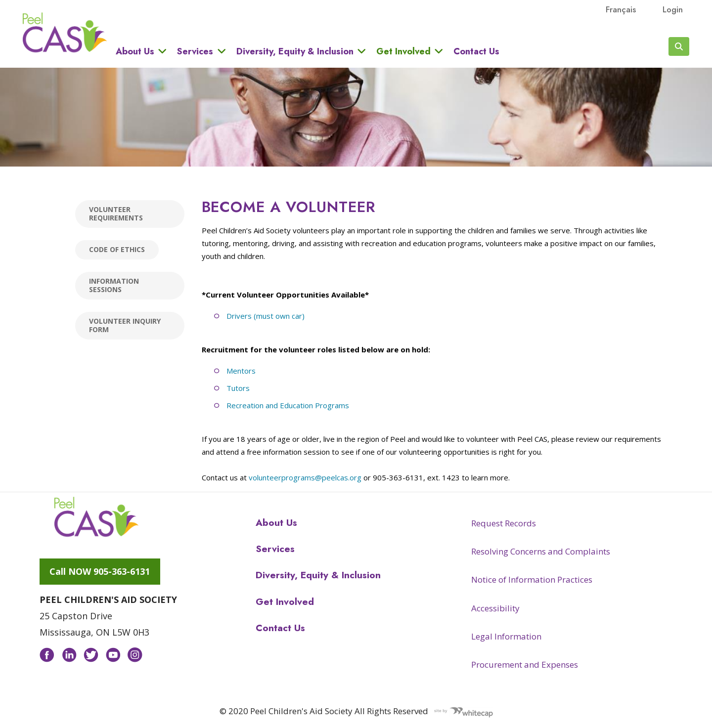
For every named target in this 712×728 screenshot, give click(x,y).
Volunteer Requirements (116, 214)
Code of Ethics (117, 249)
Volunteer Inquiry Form (125, 325)
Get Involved (403, 51)
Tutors (238, 388)
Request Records (504, 523)
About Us (135, 51)
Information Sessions (114, 285)
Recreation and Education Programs (288, 405)
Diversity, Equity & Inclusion (295, 51)
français (621, 9)
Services (195, 51)
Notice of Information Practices (532, 579)
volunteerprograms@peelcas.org (305, 477)
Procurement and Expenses (525, 664)
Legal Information (506, 636)
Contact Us (476, 51)
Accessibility (495, 608)
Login (673, 9)
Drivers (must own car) (266, 316)
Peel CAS (65, 33)
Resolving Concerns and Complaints (541, 551)
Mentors (241, 371)
